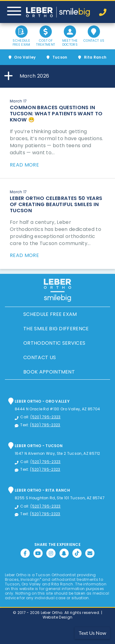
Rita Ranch (95, 57)
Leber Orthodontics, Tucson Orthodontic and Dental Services (58, 12)
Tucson (60, 57)
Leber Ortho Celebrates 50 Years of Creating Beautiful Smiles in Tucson (56, 204)
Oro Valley (25, 57)
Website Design (57, 617)
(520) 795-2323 (45, 417)
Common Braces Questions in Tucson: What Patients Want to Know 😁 (56, 114)
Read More (24, 165)
